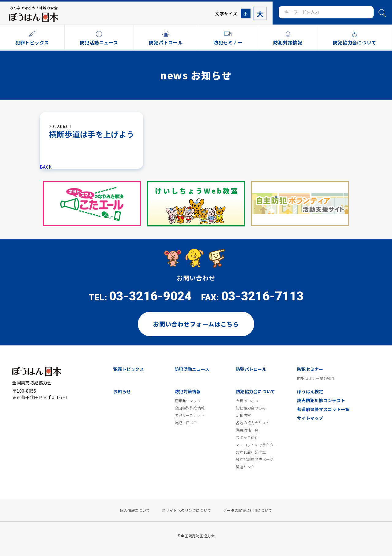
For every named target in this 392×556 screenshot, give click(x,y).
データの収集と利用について (248, 510)
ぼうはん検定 (310, 391)
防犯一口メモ (186, 423)
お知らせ (122, 391)
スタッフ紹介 (247, 437)
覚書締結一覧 (247, 430)
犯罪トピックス (129, 369)
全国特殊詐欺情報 (190, 408)
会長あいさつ (247, 401)
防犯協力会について (256, 391)
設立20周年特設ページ (255, 459)
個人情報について (135, 510)
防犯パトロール (251, 369)
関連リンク (245, 467)
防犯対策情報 (188, 391)
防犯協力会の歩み (251, 408)
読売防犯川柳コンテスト (321, 400)
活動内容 (243, 415)
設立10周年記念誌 (251, 452)
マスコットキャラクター (256, 445)
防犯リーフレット (189, 415)
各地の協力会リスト (253, 423)
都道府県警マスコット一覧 (323, 409)
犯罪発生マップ (188, 401)
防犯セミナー (310, 369)
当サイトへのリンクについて (187, 510)
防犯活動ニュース (192, 369)
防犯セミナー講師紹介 (316, 378)
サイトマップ (310, 418)
